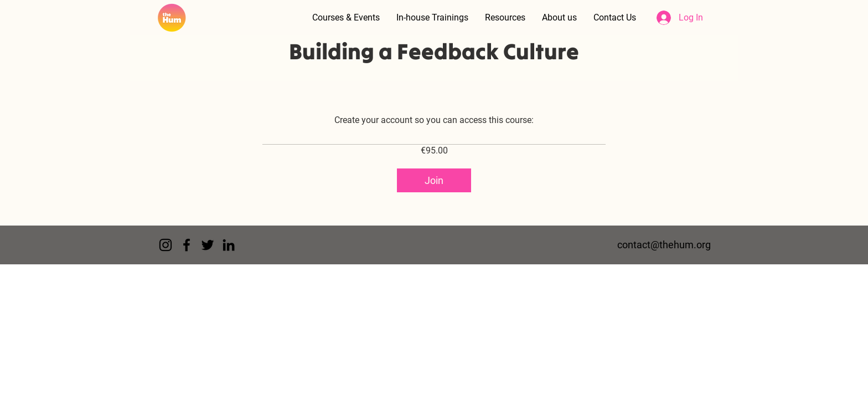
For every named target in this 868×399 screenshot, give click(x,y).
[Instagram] (166, 245)
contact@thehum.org (664, 245)
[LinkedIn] (229, 245)
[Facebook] (187, 245)
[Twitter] (208, 245)
